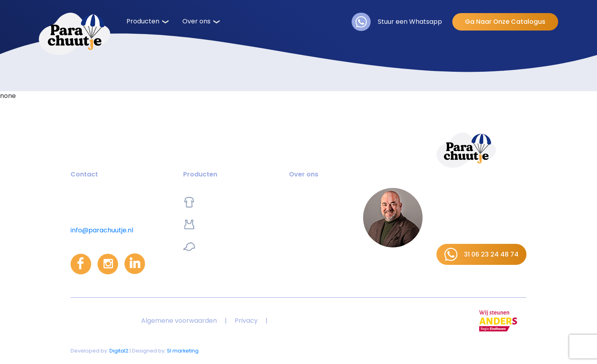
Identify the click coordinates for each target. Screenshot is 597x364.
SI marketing (183, 351)
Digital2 (119, 351)
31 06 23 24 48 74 (481, 254)
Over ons (196, 21)
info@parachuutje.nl (102, 230)
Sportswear (211, 224)
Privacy (246, 321)
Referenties (307, 224)
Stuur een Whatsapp (397, 22)
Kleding (204, 202)
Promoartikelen (217, 247)
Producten (143, 21)
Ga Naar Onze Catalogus (505, 22)
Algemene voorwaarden (179, 321)
